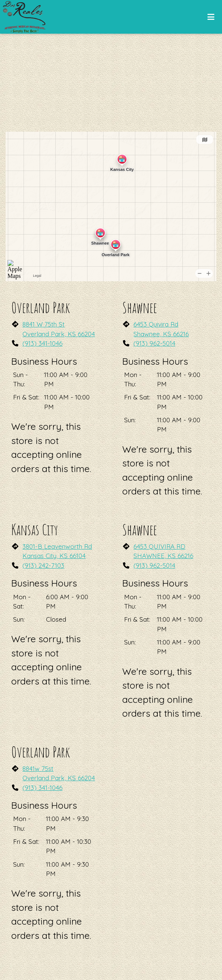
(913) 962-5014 (154, 343)
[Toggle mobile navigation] (211, 17)
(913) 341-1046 (42, 343)
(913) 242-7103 (43, 565)
